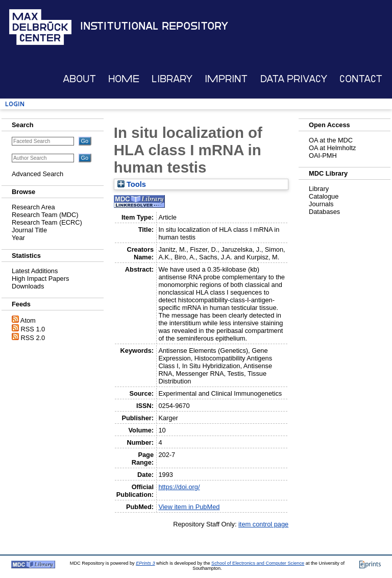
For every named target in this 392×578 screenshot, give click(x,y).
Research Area (33, 207)
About (79, 79)
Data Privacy (294, 79)
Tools (132, 184)
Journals (321, 204)
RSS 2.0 (33, 338)
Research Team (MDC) (45, 215)
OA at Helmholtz (332, 148)
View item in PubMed (189, 507)
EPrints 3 (145, 563)
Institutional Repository (154, 26)
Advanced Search (38, 174)
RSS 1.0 (33, 329)
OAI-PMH (323, 155)
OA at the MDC (331, 140)
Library (172, 79)
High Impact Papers (40, 279)
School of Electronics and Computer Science (258, 563)
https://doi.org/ (179, 487)
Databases (324, 212)
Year (18, 238)
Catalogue (324, 196)
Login (15, 104)
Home (124, 79)
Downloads (28, 286)
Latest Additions (35, 271)
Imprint (226, 79)
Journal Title (29, 230)
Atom (28, 320)
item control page (263, 524)
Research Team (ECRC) (47, 222)
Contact (361, 79)
